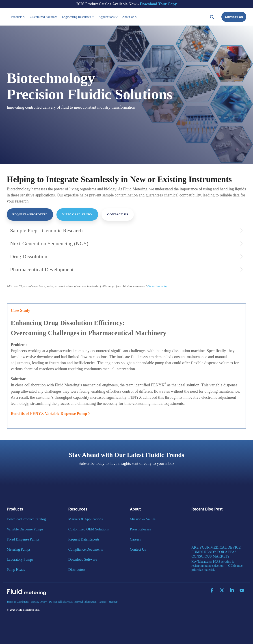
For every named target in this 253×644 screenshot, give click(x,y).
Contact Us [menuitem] (138, 549)
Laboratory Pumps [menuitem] (20, 559)
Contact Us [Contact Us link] (118, 214)
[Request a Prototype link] (30, 214)
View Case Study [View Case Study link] (77, 214)
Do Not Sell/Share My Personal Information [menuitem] (73, 602)
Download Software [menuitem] (83, 559)
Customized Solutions (44, 17)
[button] (213, 591)
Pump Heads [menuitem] (16, 570)
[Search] (212, 17)
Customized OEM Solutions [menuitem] (89, 529)
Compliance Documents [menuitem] (86, 549)
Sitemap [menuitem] (113, 602)
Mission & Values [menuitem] (143, 519)
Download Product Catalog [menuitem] (26, 519)
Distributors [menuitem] (77, 570)
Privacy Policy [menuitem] (39, 602)
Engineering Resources (78, 17)
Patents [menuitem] (103, 602)
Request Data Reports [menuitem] (84, 539)
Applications (108, 17)
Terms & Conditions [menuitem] (18, 602)
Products (18, 17)
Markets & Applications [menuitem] (86, 519)
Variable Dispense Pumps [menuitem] (25, 529)
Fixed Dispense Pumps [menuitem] (23, 539)
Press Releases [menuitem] (141, 529)
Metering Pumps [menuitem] (19, 549)
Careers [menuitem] (135, 539)
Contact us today (157, 286)
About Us (130, 17)
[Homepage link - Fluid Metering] (26, 594)
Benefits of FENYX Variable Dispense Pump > (51, 414)
